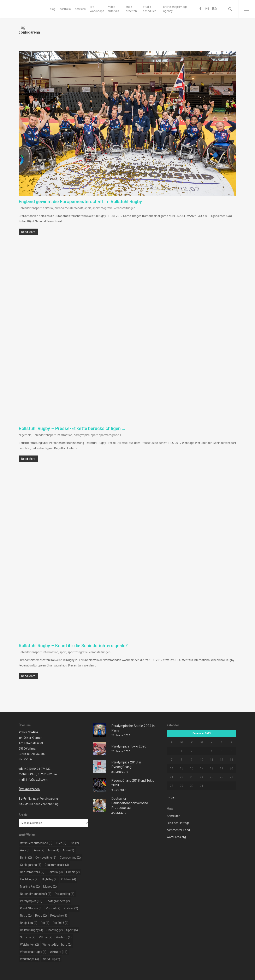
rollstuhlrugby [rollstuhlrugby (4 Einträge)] (32, 930)
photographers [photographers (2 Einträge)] (58, 901)
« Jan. (172, 797)
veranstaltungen (125, 208)
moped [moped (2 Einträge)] (50, 887)
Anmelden (173, 816)
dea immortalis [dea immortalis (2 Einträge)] (32, 872)
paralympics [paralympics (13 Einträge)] (31, 901)
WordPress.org (176, 837)
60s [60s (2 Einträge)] (74, 843)
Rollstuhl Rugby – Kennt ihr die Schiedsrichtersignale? (73, 646)
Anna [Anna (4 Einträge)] (54, 850)
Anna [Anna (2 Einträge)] (68, 850)
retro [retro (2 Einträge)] (26, 916)
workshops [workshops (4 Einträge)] (29, 959)
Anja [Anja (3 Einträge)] (25, 850)
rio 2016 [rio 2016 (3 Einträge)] (61, 923)
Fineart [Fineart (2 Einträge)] (73, 872)
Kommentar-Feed (178, 830)
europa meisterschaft (69, 208)
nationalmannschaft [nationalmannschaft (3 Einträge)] (36, 894)
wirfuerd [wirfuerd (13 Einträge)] (59, 952)
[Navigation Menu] (247, 9)
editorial (48, 208)
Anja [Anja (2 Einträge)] (39, 850)
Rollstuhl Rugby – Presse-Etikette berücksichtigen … (72, 428)
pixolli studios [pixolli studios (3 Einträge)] (31, 908)
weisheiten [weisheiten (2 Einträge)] (29, 945)
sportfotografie (103, 208)
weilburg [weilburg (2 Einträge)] (64, 937)
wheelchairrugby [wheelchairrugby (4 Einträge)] (33, 952)
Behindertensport (30, 208)
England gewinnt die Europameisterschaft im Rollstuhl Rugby (80, 202)
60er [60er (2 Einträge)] (61, 843)
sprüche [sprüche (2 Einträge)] (28, 937)
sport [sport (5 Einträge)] (72, 930)
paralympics (82, 435)
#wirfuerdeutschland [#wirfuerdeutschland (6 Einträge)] (36, 843)
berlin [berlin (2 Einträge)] (26, 858)
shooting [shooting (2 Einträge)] (55, 930)
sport (88, 208)
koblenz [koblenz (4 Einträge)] (69, 879)
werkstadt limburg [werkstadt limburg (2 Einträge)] (57, 945)
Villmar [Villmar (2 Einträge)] (46, 937)
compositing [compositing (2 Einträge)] (46, 858)
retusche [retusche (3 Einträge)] (59, 916)
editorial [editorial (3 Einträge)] (55, 872)
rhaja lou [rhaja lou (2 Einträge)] (29, 923)
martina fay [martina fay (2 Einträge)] (30, 887)
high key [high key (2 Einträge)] (50, 879)
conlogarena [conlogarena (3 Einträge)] (31, 865)
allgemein (25, 435)
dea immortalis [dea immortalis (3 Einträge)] (57, 865)
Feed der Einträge (178, 823)
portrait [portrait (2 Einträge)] (53, 908)
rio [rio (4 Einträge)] (45, 923)
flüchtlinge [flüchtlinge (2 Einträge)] (29, 879)
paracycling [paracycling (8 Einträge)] (65, 894)
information (65, 435)
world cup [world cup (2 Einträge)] (51, 959)
